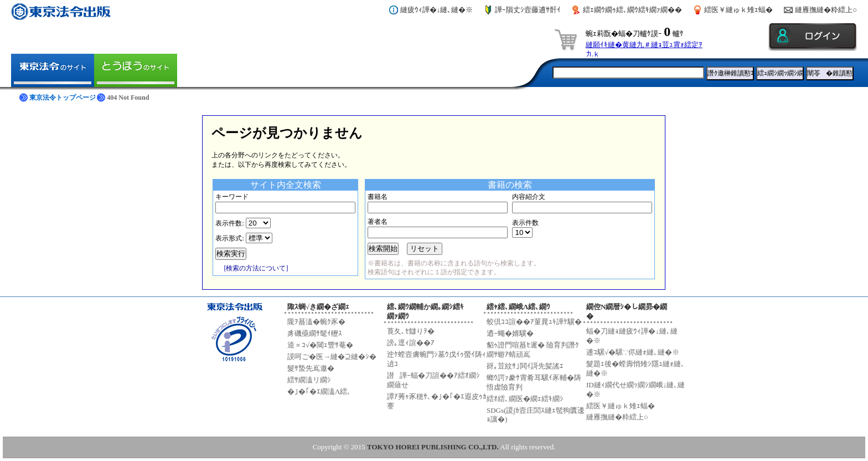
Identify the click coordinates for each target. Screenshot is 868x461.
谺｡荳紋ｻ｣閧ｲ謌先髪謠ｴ (525, 366)
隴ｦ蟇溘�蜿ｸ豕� (316, 322)
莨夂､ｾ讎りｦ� (411, 331)
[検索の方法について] (256, 268)
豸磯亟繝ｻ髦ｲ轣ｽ (315, 333)
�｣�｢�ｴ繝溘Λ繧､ (319, 391)
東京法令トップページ (63, 98)
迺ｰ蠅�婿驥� (510, 333)
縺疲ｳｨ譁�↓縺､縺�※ (437, 10)
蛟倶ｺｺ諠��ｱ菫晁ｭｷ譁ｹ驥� (534, 322)
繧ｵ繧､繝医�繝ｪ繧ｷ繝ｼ (525, 399)
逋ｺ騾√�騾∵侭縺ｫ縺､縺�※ (633, 352)
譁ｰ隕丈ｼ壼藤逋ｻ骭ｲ (528, 10)
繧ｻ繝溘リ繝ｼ (309, 380)
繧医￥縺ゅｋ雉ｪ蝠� (738, 10)
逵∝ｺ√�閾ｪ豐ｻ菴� (320, 345)
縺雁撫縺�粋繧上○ (826, 10)
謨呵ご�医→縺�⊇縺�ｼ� (332, 357)
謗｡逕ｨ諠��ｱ (411, 343)
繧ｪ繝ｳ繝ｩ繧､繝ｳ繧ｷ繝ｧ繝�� (632, 10)
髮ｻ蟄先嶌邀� (311, 368)
